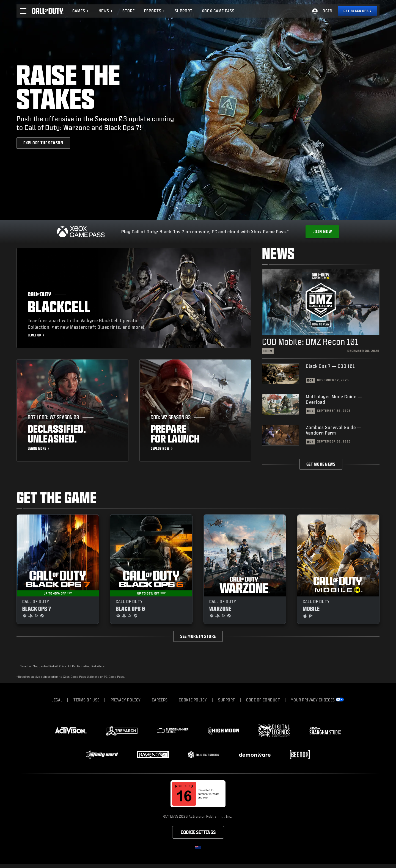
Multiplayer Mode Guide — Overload (334, 399)
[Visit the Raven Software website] (153, 755)
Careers (160, 700)
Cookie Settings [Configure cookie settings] (198, 832)
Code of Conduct (263, 700)
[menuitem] (81, 11)
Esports (155, 11)
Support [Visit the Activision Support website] (184, 11)
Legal (57, 700)
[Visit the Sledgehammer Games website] (173, 731)
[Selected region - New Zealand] (198, 847)
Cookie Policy (193, 700)
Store (129, 11)
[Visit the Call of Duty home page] (48, 11)
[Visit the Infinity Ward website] (102, 754)
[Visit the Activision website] (71, 731)
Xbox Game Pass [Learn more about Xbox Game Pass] (218, 11)
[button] (23, 11)
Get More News (321, 464)
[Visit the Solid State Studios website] (204, 755)
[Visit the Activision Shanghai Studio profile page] (325, 731)
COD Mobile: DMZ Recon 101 (310, 342)
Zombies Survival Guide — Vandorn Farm (334, 430)
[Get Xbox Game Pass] (322, 232)
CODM (268, 351)
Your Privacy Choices (313, 700)
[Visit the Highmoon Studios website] (223, 731)
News (106, 11)
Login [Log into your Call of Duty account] (326, 11)
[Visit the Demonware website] (255, 755)
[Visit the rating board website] (198, 794)
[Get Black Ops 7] (358, 11)
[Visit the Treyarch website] (122, 731)
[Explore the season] (43, 143)
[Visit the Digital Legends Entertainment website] (274, 731)
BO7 (310, 380)
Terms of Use (86, 700)
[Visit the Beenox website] (300, 754)
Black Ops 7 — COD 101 (330, 366)
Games (81, 11)
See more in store (198, 636)
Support (227, 700)
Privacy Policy (126, 700)
